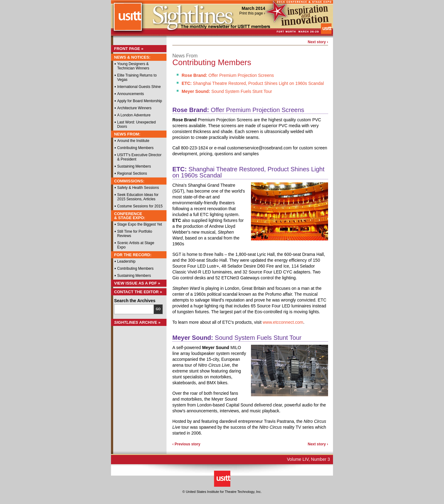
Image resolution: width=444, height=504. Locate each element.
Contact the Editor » (138, 292)
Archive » (137, 322)
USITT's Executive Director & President (139, 157)
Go (158, 309)
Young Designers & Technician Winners (133, 66)
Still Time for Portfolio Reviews (135, 234)
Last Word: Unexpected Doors (136, 124)
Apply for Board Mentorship (140, 101)
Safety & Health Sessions (138, 188)
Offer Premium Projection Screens (228, 75)
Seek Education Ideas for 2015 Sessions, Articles (138, 197)
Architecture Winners (134, 108)
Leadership (126, 261)
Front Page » (129, 49)
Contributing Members (135, 148)
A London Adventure (134, 115)
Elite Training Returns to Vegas (137, 77)
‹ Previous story (186, 444)
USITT (127, 20)
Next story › (318, 42)
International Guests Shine (139, 87)
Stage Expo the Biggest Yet (140, 224)
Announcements (131, 94)
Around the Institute (133, 141)
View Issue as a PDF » (137, 283)
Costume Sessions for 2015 (140, 206)
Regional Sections (132, 173)
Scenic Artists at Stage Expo (136, 245)
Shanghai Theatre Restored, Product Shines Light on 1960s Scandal (253, 83)
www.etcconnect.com (283, 322)
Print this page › (252, 13)
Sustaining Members (134, 166)
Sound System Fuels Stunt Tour (227, 91)
